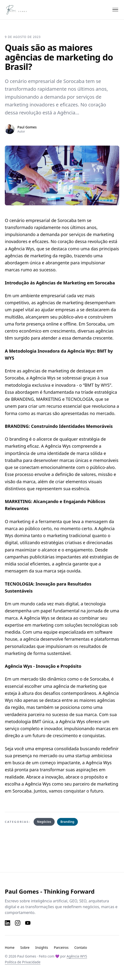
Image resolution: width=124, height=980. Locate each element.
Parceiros (61, 947)
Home (10, 947)
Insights (42, 947)
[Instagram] (18, 923)
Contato (81, 947)
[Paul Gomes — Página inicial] (20, 10)
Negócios (44, 822)
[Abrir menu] (115, 10)
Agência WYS (77, 956)
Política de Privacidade (23, 962)
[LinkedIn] (7, 923)
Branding (67, 822)
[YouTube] (28, 923)
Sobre (25, 947)
